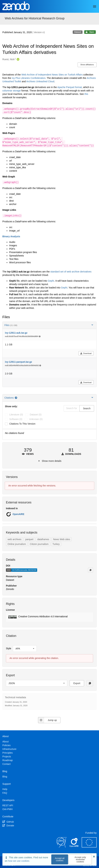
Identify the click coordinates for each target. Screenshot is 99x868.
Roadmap (8, 760)
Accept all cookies (60, 859)
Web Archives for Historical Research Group (35, 18)
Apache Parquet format (70, 87)
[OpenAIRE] (74, 847)
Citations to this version (22, 424)
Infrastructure (9, 749)
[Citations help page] (16, 398)
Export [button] (77, 683)
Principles (8, 753)
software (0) (16, 419)
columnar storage (12, 91)
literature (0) (16, 415)
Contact (6, 764)
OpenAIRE (18, 514)
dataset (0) (36, 415)
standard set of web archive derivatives (71, 272)
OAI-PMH (7, 809)
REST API (8, 805)
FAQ (5, 793)
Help (5, 789)
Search (87, 408)
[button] (49, 617)
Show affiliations (87, 65)
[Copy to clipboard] (91, 570)
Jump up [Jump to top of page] (47, 720)
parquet (29, 539)
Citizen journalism (39, 544)
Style (9, 648)
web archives (14, 539)
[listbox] (25, 649)
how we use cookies (19, 861)
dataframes (43, 539)
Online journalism (17, 544)
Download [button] (86, 353)
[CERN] (62, 847)
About (6, 742)
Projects (7, 757)
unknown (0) (36, 419)
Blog (5, 777)
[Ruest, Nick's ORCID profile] (18, 59)
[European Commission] (89, 847)
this (86, 94)
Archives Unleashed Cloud (40, 81)
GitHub (8, 822)
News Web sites (62, 539)
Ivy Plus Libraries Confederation (29, 78)
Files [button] (49, 325)
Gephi (51, 281)
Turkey (56, 544)
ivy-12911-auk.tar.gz (16, 333)
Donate (8, 826)
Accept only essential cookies (80, 859)
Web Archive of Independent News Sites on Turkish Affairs (52, 75)
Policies (6, 745)
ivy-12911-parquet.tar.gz (19, 362)
